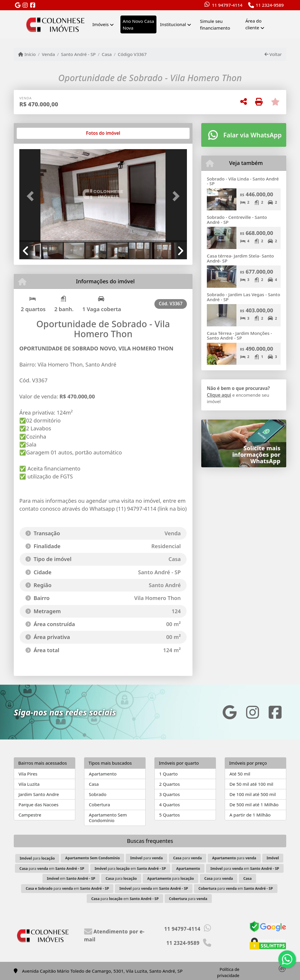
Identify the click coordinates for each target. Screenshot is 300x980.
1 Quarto (168, 774)
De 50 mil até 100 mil (251, 784)
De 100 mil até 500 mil (253, 794)
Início (27, 54)
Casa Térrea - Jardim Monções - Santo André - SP (240, 336)
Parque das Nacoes (38, 805)
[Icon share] (18, 5)
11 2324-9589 (270, 5)
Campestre (30, 815)
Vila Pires (28, 774)
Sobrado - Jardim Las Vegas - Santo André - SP (243, 297)
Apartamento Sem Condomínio (108, 818)
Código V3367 (132, 54)
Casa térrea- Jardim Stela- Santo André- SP (240, 258)
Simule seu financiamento (215, 24)
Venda (48, 54)
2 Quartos (169, 784)
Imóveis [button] (100, 24)
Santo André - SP (78, 54)
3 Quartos (169, 794)
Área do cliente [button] (253, 24)
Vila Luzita (29, 784)
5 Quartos (169, 815)
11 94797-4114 (227, 5)
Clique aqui (219, 395)
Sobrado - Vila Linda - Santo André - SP (243, 181)
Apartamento (103, 774)
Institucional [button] (173, 24)
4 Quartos (169, 805)
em (71, 878)
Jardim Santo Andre (39, 794)
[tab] (38, 133)
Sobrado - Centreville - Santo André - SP (237, 220)
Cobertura (99, 805)
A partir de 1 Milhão (250, 815)
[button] (32, 196)
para (37, 858)
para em (52, 869)
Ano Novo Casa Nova (138, 24)
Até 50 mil (240, 774)
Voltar (273, 54)
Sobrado (98, 794)
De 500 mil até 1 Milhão (254, 805)
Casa (107, 54)
